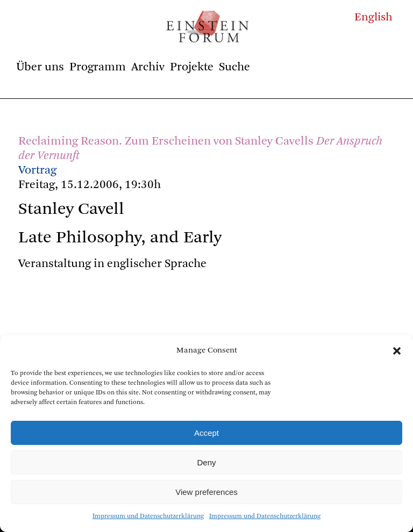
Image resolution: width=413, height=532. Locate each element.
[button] (397, 351)
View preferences (206, 492)
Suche (234, 67)
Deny (206, 462)
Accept (206, 433)
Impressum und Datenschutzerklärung (148, 516)
